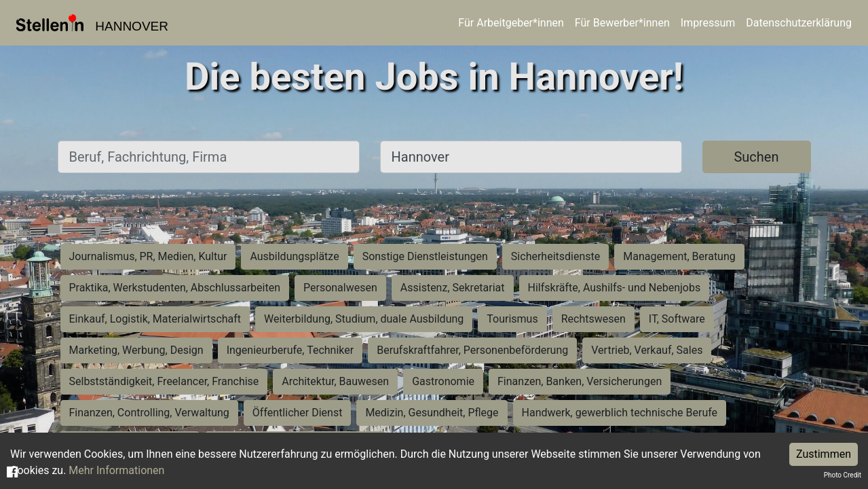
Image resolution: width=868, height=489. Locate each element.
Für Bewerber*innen (622, 23)
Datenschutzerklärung (799, 23)
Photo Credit (843, 475)
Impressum (708, 23)
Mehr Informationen (116, 470)
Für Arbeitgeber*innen (511, 23)
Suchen (756, 157)
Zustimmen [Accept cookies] (824, 454)
